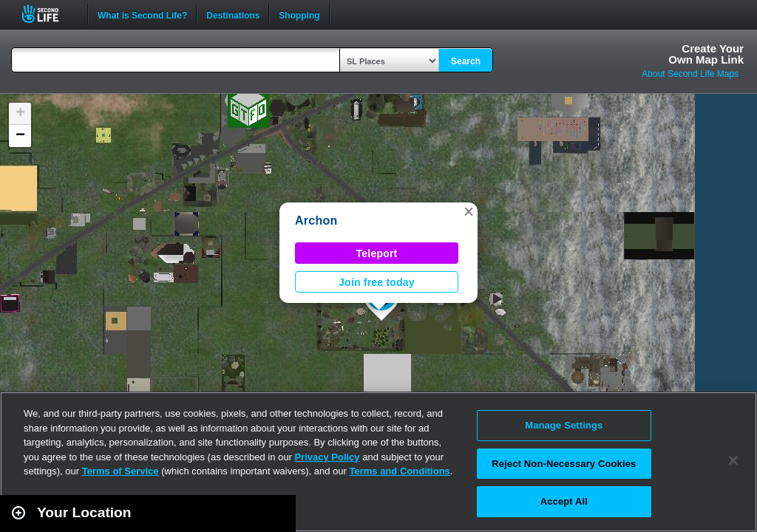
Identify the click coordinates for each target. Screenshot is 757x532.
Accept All (564, 501)
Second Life (48, 14)
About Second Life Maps (690, 74)
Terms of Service (120, 471)
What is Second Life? (142, 14)
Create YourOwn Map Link (706, 54)
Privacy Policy (327, 457)
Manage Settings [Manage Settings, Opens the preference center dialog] (564, 425)
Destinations (233, 14)
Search (466, 61)
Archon (316, 221)
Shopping (299, 14)
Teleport (377, 253)
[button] (469, 211)
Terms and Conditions (400, 471)
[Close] (733, 460)
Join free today (377, 282)
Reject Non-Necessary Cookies (564, 464)
